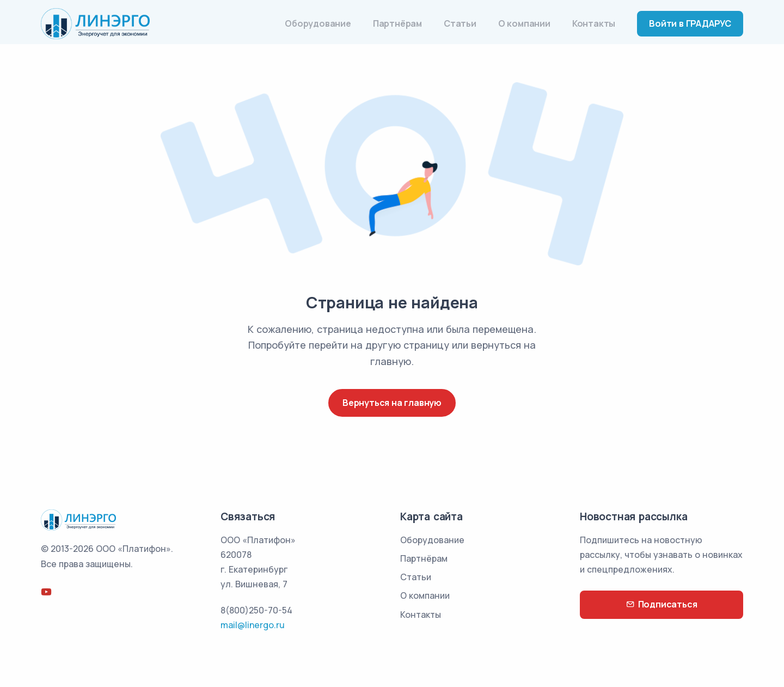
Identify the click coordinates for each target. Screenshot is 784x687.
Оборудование (318, 23)
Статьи (460, 23)
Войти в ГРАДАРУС (690, 23)
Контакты (594, 23)
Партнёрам (397, 23)
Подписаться (662, 604)
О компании (524, 23)
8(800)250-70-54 (256, 610)
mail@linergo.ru (253, 625)
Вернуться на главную (392, 403)
